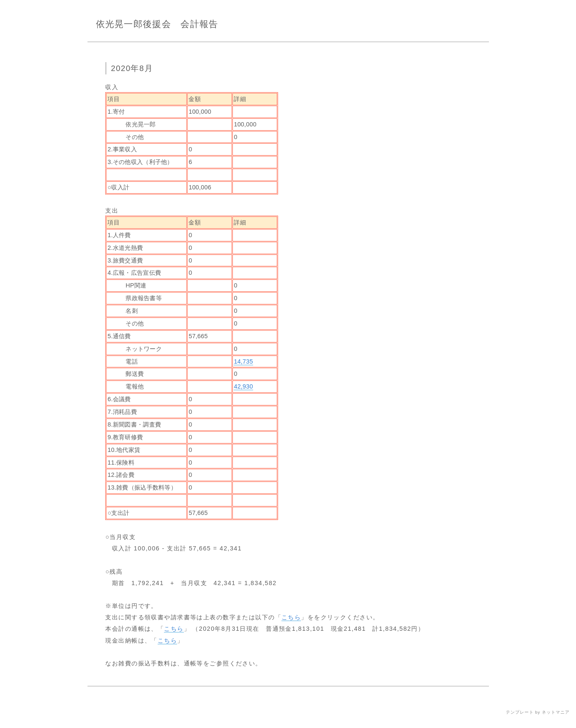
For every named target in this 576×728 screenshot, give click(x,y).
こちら (291, 617)
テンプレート (520, 712)
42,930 (243, 386)
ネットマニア (556, 712)
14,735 (243, 361)
